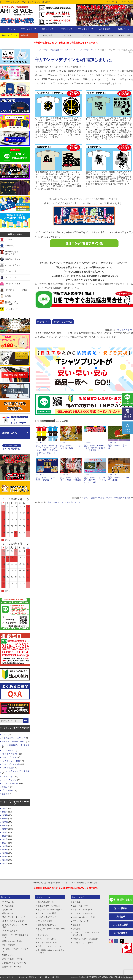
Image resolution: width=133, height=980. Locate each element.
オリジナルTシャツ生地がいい (51, 910)
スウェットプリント (10, 783)
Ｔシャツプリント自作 (47, 943)
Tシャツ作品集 (8, 768)
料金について (48, 29)
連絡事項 (5, 794)
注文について (67, 29)
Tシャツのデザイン (125, 330)
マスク (4, 735)
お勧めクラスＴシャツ (47, 917)
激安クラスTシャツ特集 (12, 959)
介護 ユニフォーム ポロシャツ (50, 946)
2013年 (5, 853)
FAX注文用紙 (8, 906)
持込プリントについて (12, 913)
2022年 (5, 822)
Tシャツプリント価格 (11, 761)
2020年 (5, 829)
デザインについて (29, 29)
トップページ (10, 29)
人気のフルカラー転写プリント (16, 963)
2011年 (5, 860)
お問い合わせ (127, 2)
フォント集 (67, 35)
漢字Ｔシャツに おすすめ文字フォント (64, 502)
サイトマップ (112, 2)
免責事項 (77, 925)
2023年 (5, 819)
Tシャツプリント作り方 (87, 50)
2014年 (5, 850)
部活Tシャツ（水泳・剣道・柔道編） (47, 470)
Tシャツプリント (9, 757)
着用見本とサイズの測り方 (49, 906)
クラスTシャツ (8, 777)
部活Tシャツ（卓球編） (119, 438)
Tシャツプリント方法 (11, 764)
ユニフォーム (7, 750)
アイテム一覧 (8, 902)
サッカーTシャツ (9, 780)
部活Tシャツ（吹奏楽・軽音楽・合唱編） (71, 470)
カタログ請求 (105, 29)
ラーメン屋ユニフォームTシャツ (16, 745)
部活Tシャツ (43, 322)
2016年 (5, 843)
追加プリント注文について (14, 917)
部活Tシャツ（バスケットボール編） (71, 438)
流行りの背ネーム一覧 (12, 967)
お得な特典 (48, 35)
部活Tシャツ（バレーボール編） (119, 470)
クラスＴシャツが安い (82, 910)
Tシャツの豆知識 (45, 921)
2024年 (5, 815)
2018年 (5, 836)
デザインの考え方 (10, 931)
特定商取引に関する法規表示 (85, 939)
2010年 (5, 863)
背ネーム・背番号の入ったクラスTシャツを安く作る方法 (106, 498)
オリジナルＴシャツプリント (15, 921)
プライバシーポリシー (82, 921)
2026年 (5, 808)
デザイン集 (86, 35)
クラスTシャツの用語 (47, 913)
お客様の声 (7, 910)
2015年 (5, 846)
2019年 (5, 832)
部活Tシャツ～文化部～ (12, 941)
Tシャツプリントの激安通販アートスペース (54, 50)
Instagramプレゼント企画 (84, 917)
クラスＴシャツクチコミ (83, 913)
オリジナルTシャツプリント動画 (16, 771)
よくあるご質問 (121, 925)
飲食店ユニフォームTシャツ (14, 738)
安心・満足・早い (80, 906)
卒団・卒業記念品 (10, 945)
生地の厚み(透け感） (46, 902)
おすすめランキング (105, 35)
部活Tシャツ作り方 (63, 322)
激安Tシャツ (43, 935)
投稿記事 (5, 787)
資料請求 (121, 917)
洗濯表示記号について (47, 925)
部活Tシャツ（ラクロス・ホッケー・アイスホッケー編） (95, 471)
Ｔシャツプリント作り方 (83, 943)
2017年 (5, 839)
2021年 (5, 826)
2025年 (5, 812)
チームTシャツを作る (47, 939)
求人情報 (77, 929)
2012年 (5, 857)
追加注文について (29, 35)
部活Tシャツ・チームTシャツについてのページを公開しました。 (95, 439)
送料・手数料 (121, 909)
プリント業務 (7, 790)
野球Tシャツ (8, 955)
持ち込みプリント (10, 35)
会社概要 (77, 902)
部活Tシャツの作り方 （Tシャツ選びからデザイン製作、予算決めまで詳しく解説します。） (47, 441)
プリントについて (86, 29)
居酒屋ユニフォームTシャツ (14, 741)
